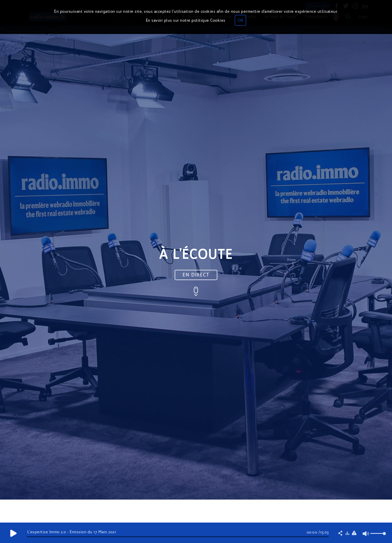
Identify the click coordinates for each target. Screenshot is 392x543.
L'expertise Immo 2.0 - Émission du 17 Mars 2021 (72, 532)
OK (240, 20)
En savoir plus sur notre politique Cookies (186, 20)
